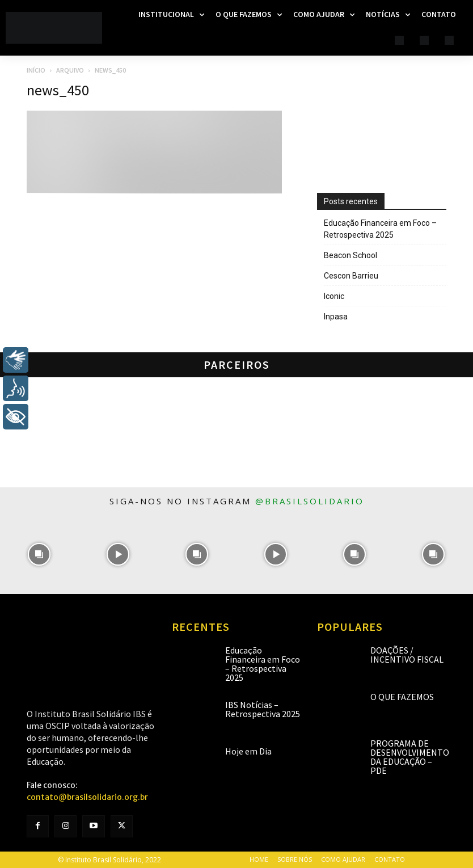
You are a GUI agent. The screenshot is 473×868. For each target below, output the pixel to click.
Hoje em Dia (248, 751)
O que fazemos (402, 697)
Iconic (334, 296)
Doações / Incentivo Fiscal (407, 655)
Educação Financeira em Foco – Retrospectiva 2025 (380, 229)
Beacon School (350, 255)
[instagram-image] (39, 555)
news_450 (58, 90)
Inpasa (336, 317)
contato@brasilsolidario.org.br (87, 797)
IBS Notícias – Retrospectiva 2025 (263, 709)
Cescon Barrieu (351, 276)
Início (36, 70)
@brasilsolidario (310, 501)
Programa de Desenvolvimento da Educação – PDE (410, 757)
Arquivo (70, 70)
